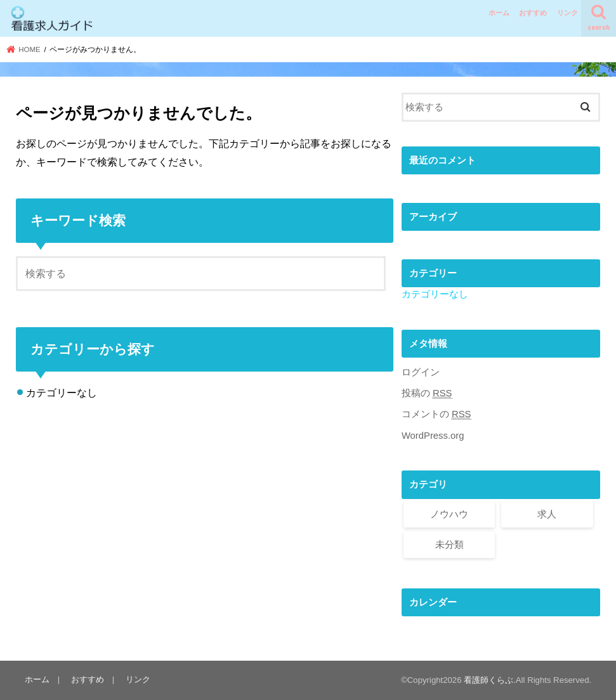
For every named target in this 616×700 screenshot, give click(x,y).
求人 (547, 514)
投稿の (427, 393)
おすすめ (533, 13)
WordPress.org (433, 436)
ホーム (499, 13)
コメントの (436, 414)
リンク (567, 13)
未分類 (449, 545)
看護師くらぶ (488, 680)
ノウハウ (449, 514)
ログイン (421, 372)
